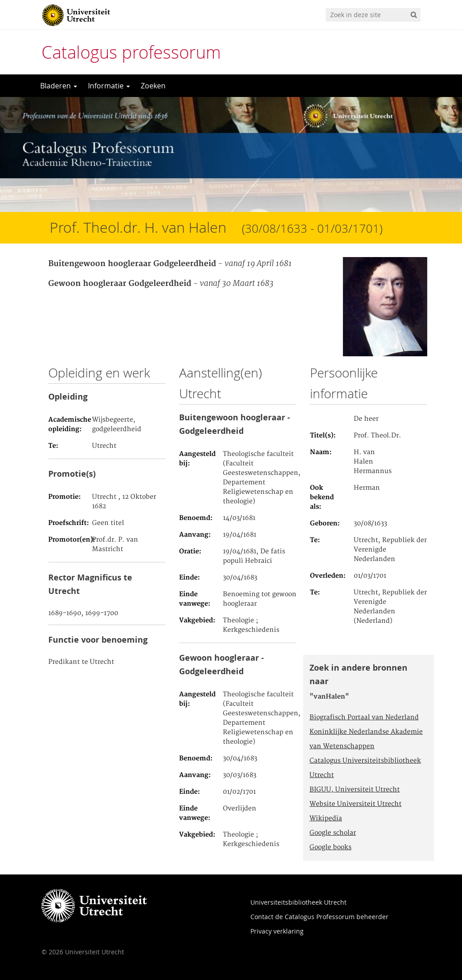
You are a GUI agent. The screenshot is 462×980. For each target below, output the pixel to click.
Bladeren (59, 86)
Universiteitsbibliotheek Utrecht (298, 902)
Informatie (109, 86)
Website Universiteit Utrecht (356, 804)
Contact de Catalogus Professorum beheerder (319, 917)
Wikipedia (326, 819)
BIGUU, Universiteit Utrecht (355, 790)
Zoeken (153, 86)
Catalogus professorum (131, 52)
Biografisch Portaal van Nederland (364, 718)
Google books (330, 847)
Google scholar (333, 833)
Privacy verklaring (277, 931)
